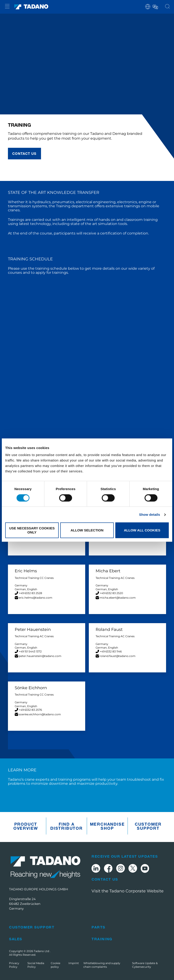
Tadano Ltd (42, 951)
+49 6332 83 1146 (111, 651)
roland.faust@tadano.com (118, 656)
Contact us (24, 153)
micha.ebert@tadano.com (118, 598)
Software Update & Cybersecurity (145, 965)
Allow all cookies (142, 530)
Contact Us (105, 879)
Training (102, 939)
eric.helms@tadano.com (36, 598)
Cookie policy (56, 965)
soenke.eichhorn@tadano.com (40, 714)
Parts (98, 927)
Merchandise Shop (107, 826)
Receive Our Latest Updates (125, 856)
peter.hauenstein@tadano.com (40, 656)
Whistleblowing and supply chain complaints (102, 965)
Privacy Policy (14, 965)
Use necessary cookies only (32, 530)
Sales (16, 939)
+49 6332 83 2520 (111, 593)
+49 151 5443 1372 (30, 651)
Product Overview (26, 826)
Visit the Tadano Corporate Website (128, 891)
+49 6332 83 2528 (30, 593)
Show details (150, 515)
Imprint (74, 963)
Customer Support (148, 826)
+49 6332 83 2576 (30, 710)
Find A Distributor (66, 826)
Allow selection (87, 530)
